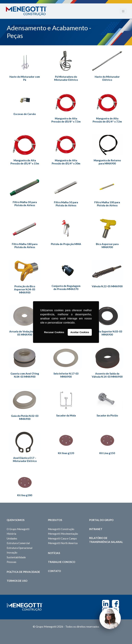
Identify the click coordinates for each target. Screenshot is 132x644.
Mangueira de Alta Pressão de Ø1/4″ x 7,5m (107, 120)
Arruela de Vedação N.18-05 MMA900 (25, 333)
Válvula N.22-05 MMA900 (107, 286)
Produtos (55, 520)
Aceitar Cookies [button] (80, 332)
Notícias (54, 553)
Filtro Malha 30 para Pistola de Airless (25, 204)
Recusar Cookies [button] (54, 332)
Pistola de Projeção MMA (66, 244)
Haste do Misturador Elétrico (107, 78)
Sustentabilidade (16, 557)
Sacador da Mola (66, 415)
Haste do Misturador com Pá (25, 78)
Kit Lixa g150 (107, 453)
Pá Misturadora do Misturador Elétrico (66, 78)
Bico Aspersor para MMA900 (107, 246)
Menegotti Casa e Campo (62, 538)
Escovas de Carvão (25, 114)
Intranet (96, 529)
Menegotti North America (63, 543)
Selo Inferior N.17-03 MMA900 (66, 375)
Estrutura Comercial (18, 543)
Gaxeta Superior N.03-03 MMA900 (107, 333)
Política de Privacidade (23, 572)
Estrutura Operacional (20, 548)
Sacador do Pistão (107, 415)
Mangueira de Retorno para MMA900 (107, 162)
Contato (54, 571)
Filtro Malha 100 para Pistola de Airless (107, 204)
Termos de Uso (17, 581)
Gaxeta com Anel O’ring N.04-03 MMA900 (25, 375)
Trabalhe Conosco (62, 562)
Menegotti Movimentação (63, 534)
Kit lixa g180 (25, 495)
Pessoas (12, 562)
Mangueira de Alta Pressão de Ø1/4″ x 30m (66, 162)
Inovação (12, 552)
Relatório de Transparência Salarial (106, 540)
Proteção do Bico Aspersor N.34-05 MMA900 (25, 289)
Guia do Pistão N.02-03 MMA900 (25, 417)
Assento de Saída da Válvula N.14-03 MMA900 (107, 375)
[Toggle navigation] (123, 11)
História (11, 534)
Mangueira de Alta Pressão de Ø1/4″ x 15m (25, 162)
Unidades (12, 538)
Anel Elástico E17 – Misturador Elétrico (25, 459)
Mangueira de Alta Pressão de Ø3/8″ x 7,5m (66, 120)
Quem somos (16, 520)
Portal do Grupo (101, 520)
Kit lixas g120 (66, 453)
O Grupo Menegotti (18, 529)
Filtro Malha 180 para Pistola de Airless (25, 246)
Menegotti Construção (61, 529)
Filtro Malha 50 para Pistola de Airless (66, 204)
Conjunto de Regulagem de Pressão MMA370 (66, 287)
